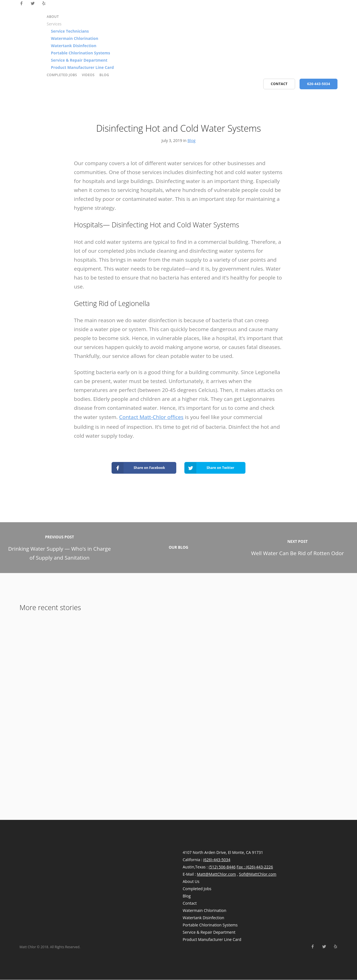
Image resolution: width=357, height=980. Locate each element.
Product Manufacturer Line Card (83, 67)
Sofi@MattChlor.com (258, 874)
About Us (191, 882)
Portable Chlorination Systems (81, 53)
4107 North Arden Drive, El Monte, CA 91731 (223, 853)
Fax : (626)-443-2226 (255, 867)
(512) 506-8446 (222, 867)
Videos (88, 75)
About (53, 17)
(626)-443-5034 (217, 860)
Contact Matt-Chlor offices (151, 417)
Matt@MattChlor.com (216, 874)
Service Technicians (70, 31)
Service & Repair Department (79, 60)
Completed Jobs (62, 75)
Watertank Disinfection (74, 46)
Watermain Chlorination (75, 38)
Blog (104, 75)
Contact (190, 903)
